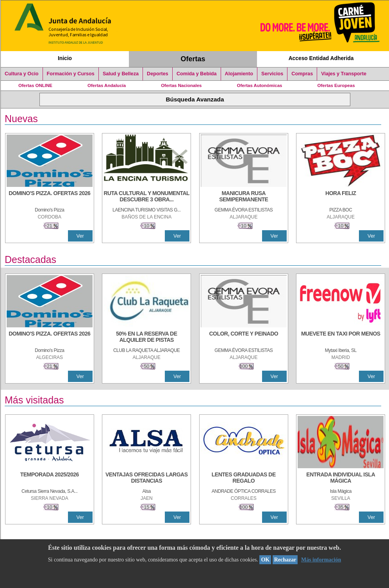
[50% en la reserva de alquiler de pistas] (146, 338)
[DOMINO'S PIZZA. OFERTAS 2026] (50, 197)
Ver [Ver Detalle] (80, 236)
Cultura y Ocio (22, 74)
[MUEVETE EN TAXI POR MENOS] (341, 338)
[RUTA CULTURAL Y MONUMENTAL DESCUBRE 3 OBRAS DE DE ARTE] (146, 197)
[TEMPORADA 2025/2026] (50, 478)
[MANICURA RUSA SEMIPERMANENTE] (244, 197)
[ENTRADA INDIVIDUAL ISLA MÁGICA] (341, 478)
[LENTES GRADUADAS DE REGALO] (244, 478)
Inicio (65, 58)
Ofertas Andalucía (107, 85)
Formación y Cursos (71, 74)
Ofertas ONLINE (35, 85)
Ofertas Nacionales (181, 85)
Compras (302, 74)
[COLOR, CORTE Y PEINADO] (244, 338)
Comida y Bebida (197, 74)
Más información (321, 560)
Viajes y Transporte (344, 74)
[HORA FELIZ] (341, 197)
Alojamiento (239, 74)
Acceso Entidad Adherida (321, 58)
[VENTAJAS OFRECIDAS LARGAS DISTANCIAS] (146, 478)
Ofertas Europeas (336, 85)
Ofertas (193, 59)
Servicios (272, 74)
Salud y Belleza (121, 74)
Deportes (158, 74)
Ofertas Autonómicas (259, 85)
